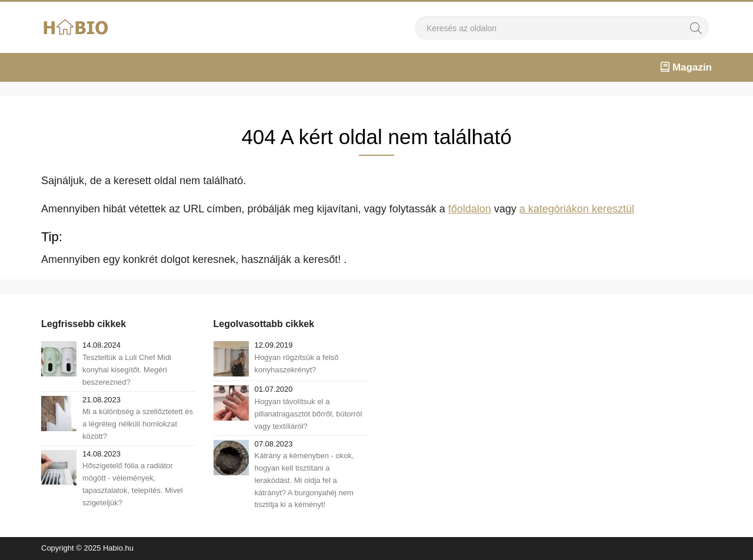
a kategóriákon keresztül (577, 209)
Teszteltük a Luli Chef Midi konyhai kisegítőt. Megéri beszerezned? (127, 370)
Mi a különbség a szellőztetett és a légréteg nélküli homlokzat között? (138, 424)
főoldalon (470, 209)
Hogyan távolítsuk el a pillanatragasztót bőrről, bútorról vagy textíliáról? (309, 414)
